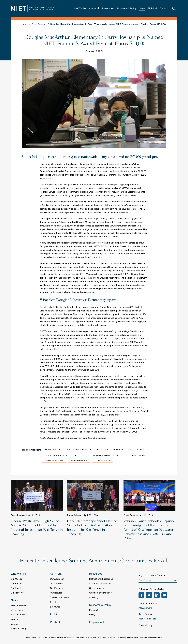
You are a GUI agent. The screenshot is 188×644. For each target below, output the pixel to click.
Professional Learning (134, 455)
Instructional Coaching (56, 455)
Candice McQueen (52, 450)
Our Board (16, 588)
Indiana (141, 450)
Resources (108, 9)
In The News (17, 610)
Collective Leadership (100, 584)
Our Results (56, 593)
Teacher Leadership (79, 461)
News (142, 9)
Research (94, 610)
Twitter (149, 595)
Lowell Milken (80, 455)
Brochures (55, 607)
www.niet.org (120, 428)
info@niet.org (145, 608)
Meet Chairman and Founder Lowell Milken (68, 638)
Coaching (94, 598)
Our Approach (57, 579)
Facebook (141, 595)
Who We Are (80, 9)
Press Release (39, 25)
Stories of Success (103, 461)
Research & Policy (126, 9)
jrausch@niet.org (48, 428)
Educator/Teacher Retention (118, 450)
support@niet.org (147, 619)
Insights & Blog (18, 629)
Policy (92, 615)
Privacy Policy (145, 626)
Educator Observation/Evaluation (82, 450)
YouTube (164, 595)
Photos (15, 620)
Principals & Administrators (105, 455)
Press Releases (19, 606)
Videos (14, 624)
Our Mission (17, 579)
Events (54, 602)
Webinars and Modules (100, 593)
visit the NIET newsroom (121, 421)
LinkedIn (157, 595)
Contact (164, 9)
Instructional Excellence (101, 579)
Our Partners (56, 588)
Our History (17, 593)
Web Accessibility (155, 638)
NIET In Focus (18, 615)
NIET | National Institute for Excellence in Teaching (32, 8)
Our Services (56, 584)
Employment (97, 623)
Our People (16, 584)
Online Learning (97, 588)
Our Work (94, 9)
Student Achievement (54, 461)
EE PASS (152, 9)
